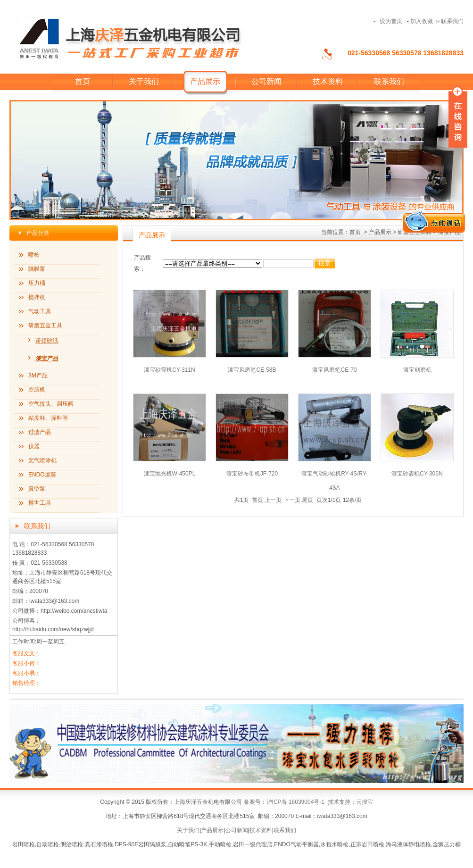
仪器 (34, 446)
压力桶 (37, 283)
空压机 (37, 390)
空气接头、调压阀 (51, 404)
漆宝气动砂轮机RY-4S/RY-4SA (335, 474)
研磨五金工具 (45, 325)
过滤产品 (40, 432)
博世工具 (40, 503)
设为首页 (391, 21)
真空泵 (37, 489)
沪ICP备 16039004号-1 (295, 802)
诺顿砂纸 (47, 341)
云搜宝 (365, 802)
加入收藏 (422, 21)
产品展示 (212, 830)
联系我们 (452, 21)
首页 (83, 81)
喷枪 (34, 255)
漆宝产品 (47, 359)
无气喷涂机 (42, 460)
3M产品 (38, 376)
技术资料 (328, 81)
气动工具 (40, 311)
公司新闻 (266, 81)
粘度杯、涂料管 (48, 418)
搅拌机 (37, 297)
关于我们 (144, 81)
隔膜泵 (37, 269)
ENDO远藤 (42, 475)
